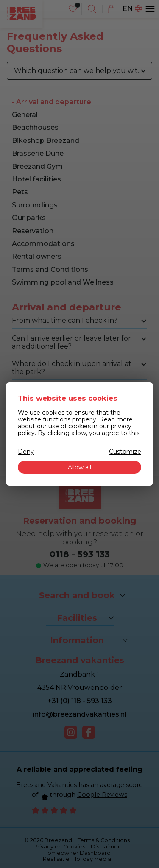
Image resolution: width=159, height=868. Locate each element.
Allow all (79, 467)
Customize (125, 452)
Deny (26, 452)
